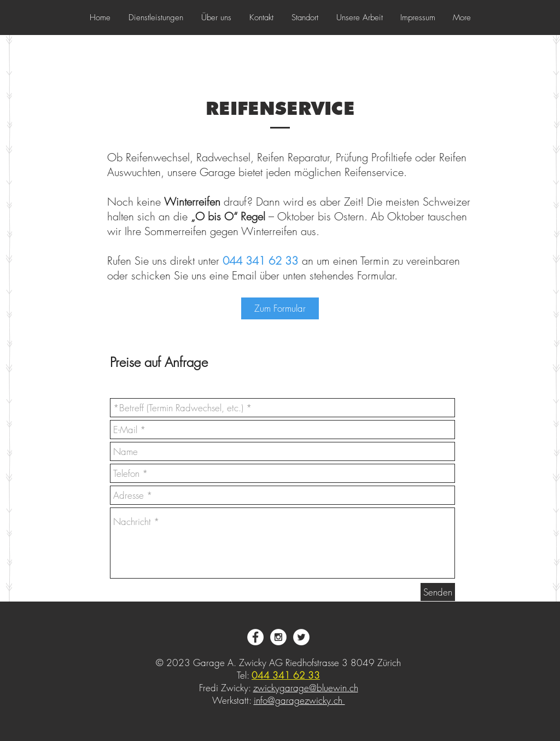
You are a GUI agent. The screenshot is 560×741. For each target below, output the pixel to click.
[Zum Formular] (280, 308)
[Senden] (438, 592)
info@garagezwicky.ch (299, 700)
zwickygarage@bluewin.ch (306, 688)
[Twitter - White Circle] (301, 637)
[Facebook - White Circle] (255, 637)
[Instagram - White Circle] (278, 637)
